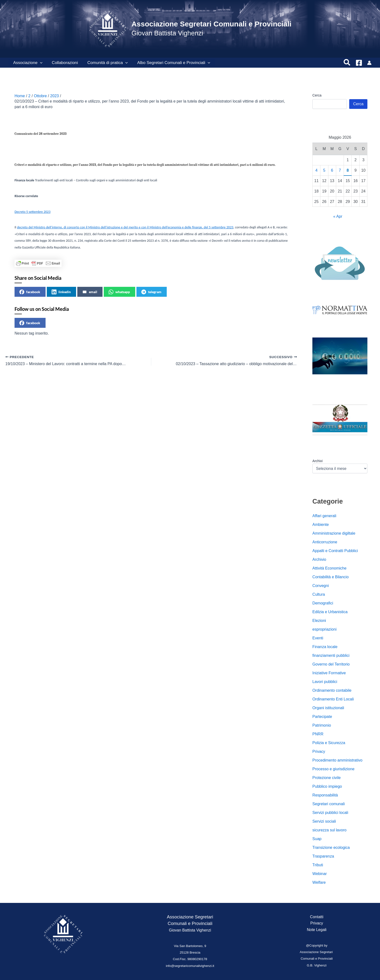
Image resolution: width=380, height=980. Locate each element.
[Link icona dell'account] (369, 63)
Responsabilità (325, 795)
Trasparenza (323, 856)
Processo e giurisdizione (333, 769)
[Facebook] (359, 63)
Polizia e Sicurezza (329, 743)
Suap (317, 839)
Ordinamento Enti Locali (333, 699)
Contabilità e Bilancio (330, 577)
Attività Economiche (329, 568)
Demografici (323, 603)
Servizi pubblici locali (330, 813)
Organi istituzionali (328, 708)
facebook (30, 292)
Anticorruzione (325, 542)
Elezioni (319, 621)
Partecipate (322, 717)
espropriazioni (325, 629)
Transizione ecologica (331, 847)
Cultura (319, 594)
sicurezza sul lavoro (329, 830)
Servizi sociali (324, 821)
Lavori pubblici (325, 682)
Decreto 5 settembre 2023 (32, 212)
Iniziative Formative (329, 673)
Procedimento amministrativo (337, 760)
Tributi (318, 865)
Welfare (319, 882)
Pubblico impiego (327, 786)
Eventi (318, 638)
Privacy (319, 751)
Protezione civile (327, 778)
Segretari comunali (329, 804)
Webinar (320, 874)
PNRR (318, 734)
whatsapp (119, 292)
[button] (39, 63)
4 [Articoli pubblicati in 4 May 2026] (316, 170)
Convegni (321, 586)
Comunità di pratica (105, 63)
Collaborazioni (63, 63)
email (90, 292)
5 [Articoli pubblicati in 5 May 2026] (324, 170)
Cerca (317, 95)
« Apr (338, 216)
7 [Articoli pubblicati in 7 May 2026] (340, 170)
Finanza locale (325, 647)
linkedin (61, 292)
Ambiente (321, 525)
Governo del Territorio (331, 664)
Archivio (319, 559)
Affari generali (324, 516)
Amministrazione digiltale (334, 533)
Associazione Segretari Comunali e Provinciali (211, 24)
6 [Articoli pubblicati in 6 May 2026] (332, 170)
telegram (151, 292)
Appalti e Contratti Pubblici (335, 551)
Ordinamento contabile (332, 690)
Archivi (317, 461)
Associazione (27, 63)
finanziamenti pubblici (331, 655)
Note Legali (317, 930)
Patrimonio (322, 725)
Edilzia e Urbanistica (330, 612)
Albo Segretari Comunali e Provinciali (170, 63)
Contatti (317, 917)
